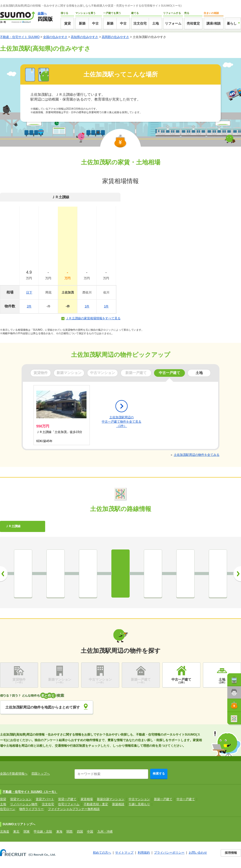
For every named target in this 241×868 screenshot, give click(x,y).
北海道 (5, 832)
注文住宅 (140, 23)
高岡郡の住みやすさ (115, 37)
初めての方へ (102, 853)
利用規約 (144, 853)
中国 (90, 832)
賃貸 (67, 23)
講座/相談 (214, 23)
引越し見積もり (139, 804)
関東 (27, 832)
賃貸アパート (45, 799)
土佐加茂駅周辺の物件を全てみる (197, 455)
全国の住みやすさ (55, 37)
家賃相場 (87, 799)
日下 (29, 292)
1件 (87, 306)
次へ (237, 574)
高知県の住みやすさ (84, 37)
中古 (95, 23)
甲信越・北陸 (43, 832)
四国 (80, 832)
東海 (59, 832)
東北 (16, 832)
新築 (82, 23)
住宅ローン (8, 809)
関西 (70, 832)
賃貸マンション (21, 799)
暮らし (232, 23)
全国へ (42, 13)
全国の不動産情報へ (14, 774)
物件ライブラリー (31, 809)
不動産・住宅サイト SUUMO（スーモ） (30, 792)
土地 (156, 23)
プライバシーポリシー (169, 853)
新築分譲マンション (111, 799)
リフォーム (173, 23)
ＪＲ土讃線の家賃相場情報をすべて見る (93, 318)
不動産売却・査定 (96, 804)
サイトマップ (124, 853)
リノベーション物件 (24, 804)
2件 (29, 306)
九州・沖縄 (105, 832)
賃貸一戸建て (67, 799)
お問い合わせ (198, 853)
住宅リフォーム (69, 804)
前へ (4, 574)
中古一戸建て (186, 799)
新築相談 (118, 804)
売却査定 (193, 23)
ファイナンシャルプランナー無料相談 (74, 809)
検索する (159, 774)
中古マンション (139, 799)
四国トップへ (41, 774)
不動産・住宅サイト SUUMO (20, 37)
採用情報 (231, 853)
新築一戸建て (163, 799)
